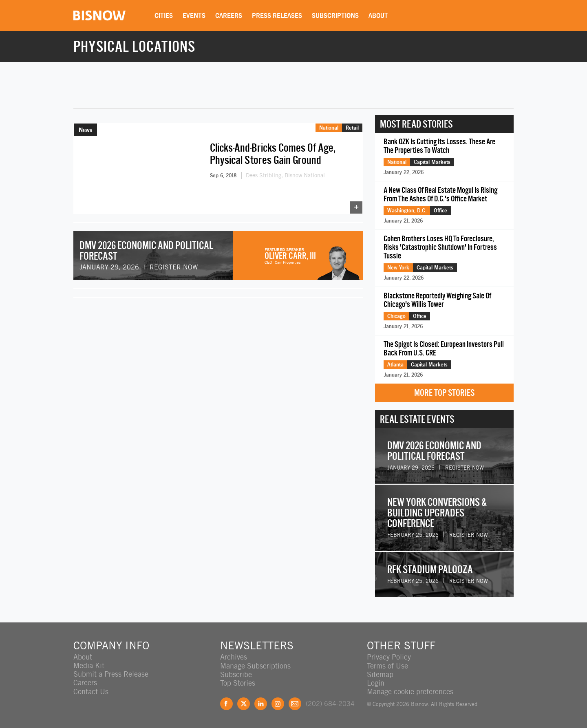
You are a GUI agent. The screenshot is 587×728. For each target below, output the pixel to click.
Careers (230, 15)
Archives (234, 657)
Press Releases (278, 15)
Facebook (226, 703)
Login (376, 683)
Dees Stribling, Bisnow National (285, 175)
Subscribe (236, 674)
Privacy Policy (389, 657)
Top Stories (238, 683)
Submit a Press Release (111, 674)
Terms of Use (387, 665)
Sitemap (380, 674)
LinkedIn (261, 703)
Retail (352, 128)
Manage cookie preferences (410, 691)
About (379, 15)
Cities (164, 15)
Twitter (244, 703)
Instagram (278, 703)
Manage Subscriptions (255, 665)
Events (195, 15)
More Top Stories (444, 393)
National (329, 128)
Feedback (295, 703)
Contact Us (91, 691)
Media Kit (89, 665)
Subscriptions (336, 15)
